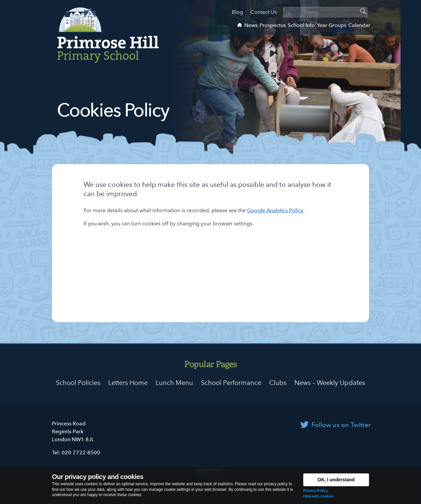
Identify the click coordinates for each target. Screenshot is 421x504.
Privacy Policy (316, 491)
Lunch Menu (174, 383)
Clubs (278, 383)
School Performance (231, 383)
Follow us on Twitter (341, 425)
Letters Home (128, 383)
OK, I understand (336, 480)
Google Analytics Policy (275, 210)
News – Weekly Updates (330, 383)
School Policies (78, 383)
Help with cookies (319, 496)
